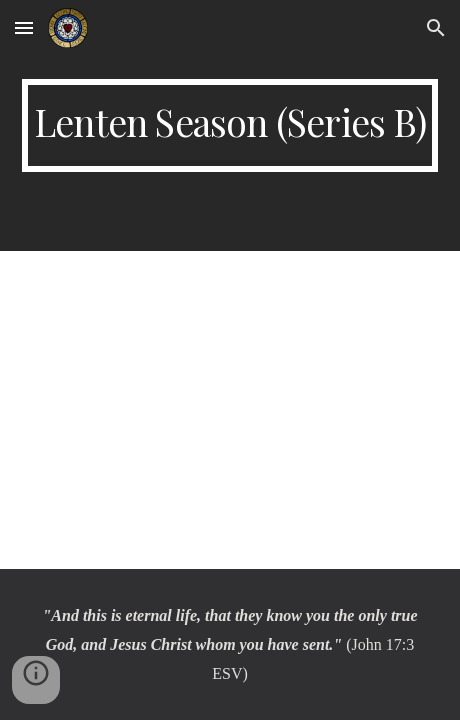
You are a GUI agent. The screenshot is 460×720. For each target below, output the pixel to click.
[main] (230, 125)
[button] (24, 27)
